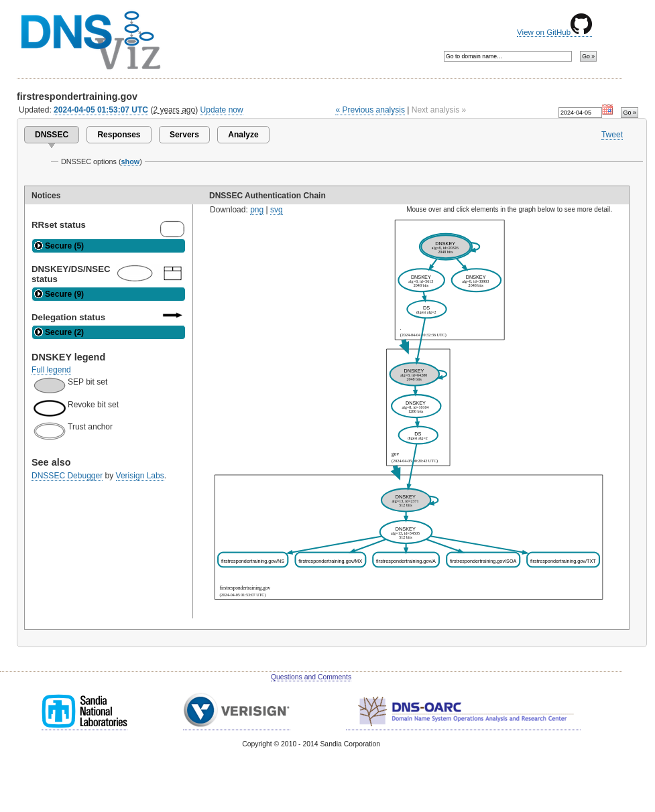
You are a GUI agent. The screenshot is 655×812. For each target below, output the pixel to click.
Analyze (243, 135)
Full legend (51, 370)
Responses (119, 135)
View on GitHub (554, 32)
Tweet (612, 135)
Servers (184, 135)
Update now (222, 110)
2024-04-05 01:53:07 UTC (101, 110)
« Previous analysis (370, 110)
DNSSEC (52, 135)
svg (277, 210)
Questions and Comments (311, 677)
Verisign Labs (140, 476)
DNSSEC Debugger (67, 476)
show (131, 161)
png (257, 210)
